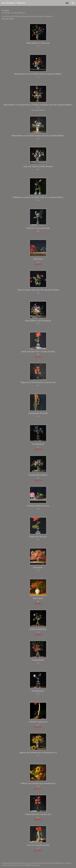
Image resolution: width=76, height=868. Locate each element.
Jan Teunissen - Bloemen (14, 3)
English (67, 3)
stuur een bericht (8, 19)
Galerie (5, 11)
